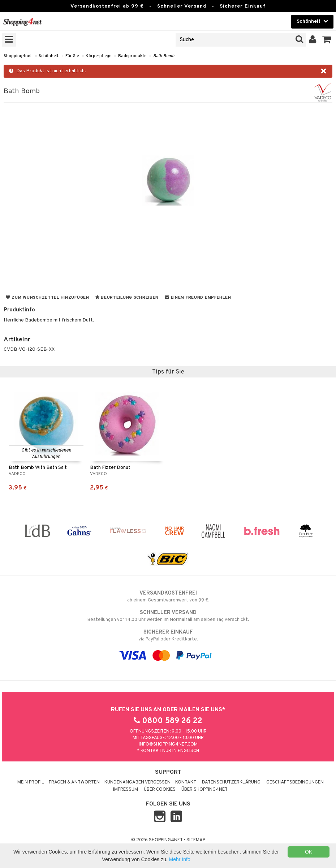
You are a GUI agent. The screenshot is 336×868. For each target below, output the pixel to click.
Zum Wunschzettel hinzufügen (48, 298)
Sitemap (196, 840)
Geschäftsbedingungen (295, 782)
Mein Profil (31, 782)
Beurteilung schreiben (127, 298)
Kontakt (186, 782)
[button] (327, 40)
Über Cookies (160, 790)
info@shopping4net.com (168, 744)
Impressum (126, 790)
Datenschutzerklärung (231, 782)
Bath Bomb (164, 56)
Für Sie (72, 56)
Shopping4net (18, 56)
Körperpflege (98, 56)
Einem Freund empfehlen (198, 298)
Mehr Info (180, 859)
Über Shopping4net (204, 790)
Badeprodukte (132, 56)
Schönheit (49, 56)
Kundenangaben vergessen (137, 782)
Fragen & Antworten (74, 782)
